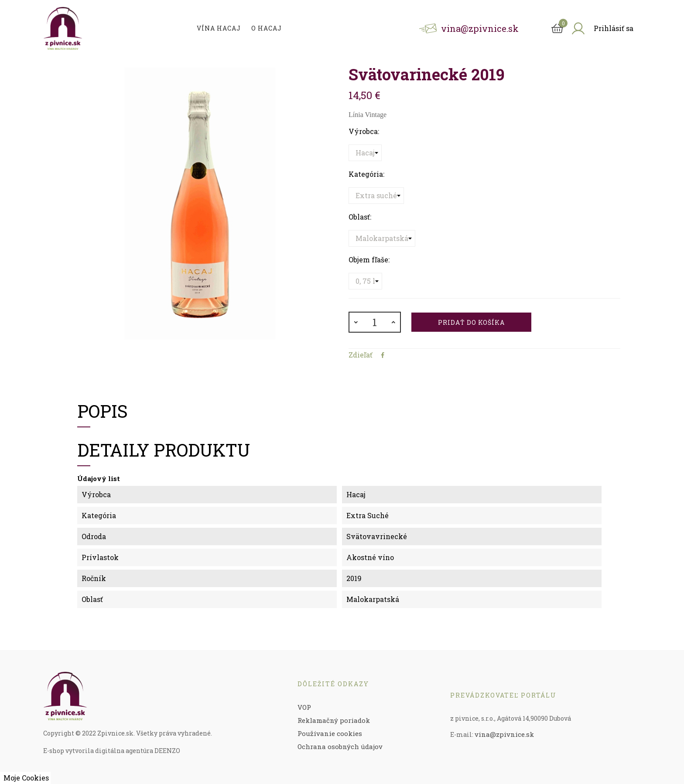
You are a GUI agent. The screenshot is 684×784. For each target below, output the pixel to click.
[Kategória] (376, 196)
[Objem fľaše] (365, 281)
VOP (304, 707)
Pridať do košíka (471, 322)
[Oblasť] (382, 238)
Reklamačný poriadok (334, 720)
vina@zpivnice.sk (504, 734)
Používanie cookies (330, 733)
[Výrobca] (365, 153)
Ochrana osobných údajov (340, 746)
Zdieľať (383, 355)
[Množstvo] (375, 322)
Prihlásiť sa (614, 28)
